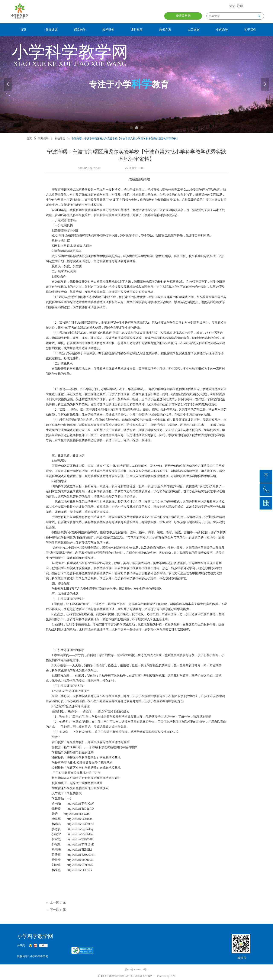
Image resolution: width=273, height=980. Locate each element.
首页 (29, 139)
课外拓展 (43, 139)
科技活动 (60, 139)
